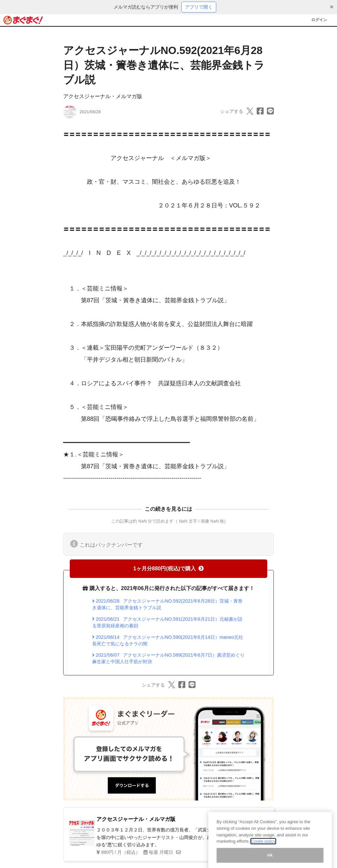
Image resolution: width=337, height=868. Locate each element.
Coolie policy (263, 846)
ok (270, 860)
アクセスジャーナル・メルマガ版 (103, 96)
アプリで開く (199, 7)
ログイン (319, 20)
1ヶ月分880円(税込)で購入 (168, 569)
